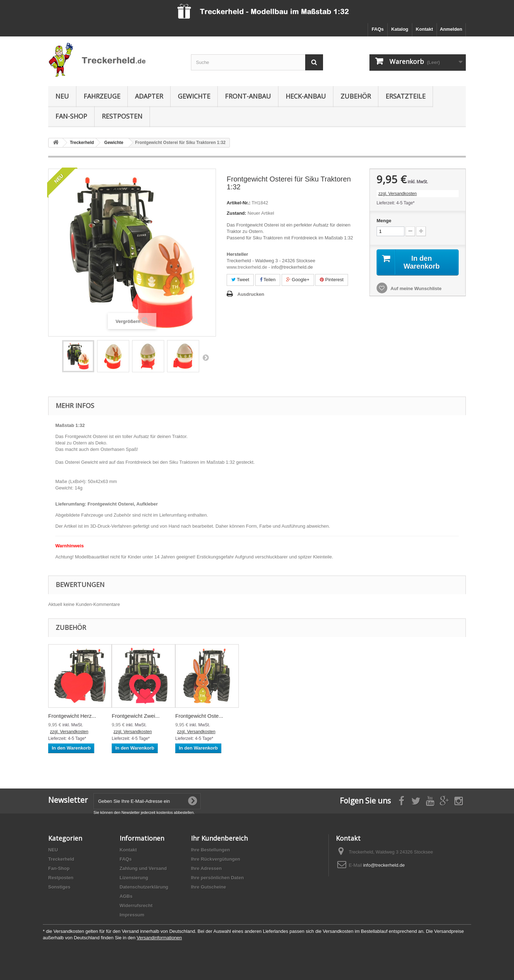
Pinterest (332, 280)
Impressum (132, 915)
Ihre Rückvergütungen (216, 859)
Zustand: (236, 213)
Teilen (268, 280)
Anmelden (451, 29)
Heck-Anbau (306, 96)
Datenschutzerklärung (144, 887)
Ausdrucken (251, 294)
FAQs (378, 29)
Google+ (298, 280)
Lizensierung (134, 878)
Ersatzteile (405, 96)
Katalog (400, 29)
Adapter (149, 96)
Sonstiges (59, 887)
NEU (62, 96)
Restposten (122, 116)
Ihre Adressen (206, 868)
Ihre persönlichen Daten (217, 878)
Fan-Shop (71, 116)
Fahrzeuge (102, 96)
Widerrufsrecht (136, 906)
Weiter (206, 357)
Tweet (240, 280)
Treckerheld (61, 859)
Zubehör (356, 96)
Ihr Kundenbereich (219, 838)
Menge (384, 221)
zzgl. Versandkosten (397, 194)
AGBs (126, 896)
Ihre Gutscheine (208, 887)
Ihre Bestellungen (210, 850)
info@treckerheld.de (384, 865)
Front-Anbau (248, 96)
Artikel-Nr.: (238, 203)
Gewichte (194, 96)
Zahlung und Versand (143, 868)
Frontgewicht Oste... (199, 716)
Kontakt (424, 29)
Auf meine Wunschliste (415, 289)
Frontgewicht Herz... (72, 716)
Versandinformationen (159, 938)
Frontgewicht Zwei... (136, 716)
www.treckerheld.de (247, 267)
